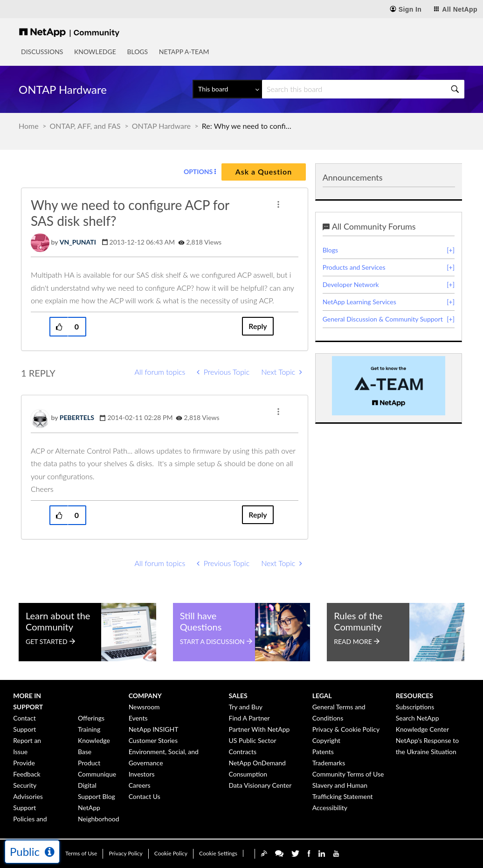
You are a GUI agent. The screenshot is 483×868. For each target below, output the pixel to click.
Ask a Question (264, 171)
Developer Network (351, 284)
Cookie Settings (218, 853)
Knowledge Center (422, 729)
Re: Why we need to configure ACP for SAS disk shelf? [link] (248, 126)
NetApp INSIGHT (154, 729)
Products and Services (354, 267)
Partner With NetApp (259, 729)
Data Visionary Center (260, 785)
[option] (389, 386)
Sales (238, 696)
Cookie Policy (171, 853)
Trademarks (329, 763)
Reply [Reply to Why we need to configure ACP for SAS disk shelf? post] (258, 326)
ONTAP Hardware (161, 126)
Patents (323, 752)
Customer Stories (153, 740)
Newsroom (144, 707)
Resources (414, 696)
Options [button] (198, 171)
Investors (142, 774)
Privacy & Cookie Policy (346, 729)
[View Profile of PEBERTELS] (77, 417)
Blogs (137, 52)
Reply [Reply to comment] (258, 514)
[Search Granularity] (227, 89)
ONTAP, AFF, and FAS (85, 126)
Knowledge (95, 52)
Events (138, 718)
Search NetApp (417, 718)
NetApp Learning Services (359, 302)
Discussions (42, 52)
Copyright (327, 740)
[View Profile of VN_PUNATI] (78, 242)
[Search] (363, 89)
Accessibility (330, 808)
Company (145, 696)
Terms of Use (81, 853)
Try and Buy (246, 707)
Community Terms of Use (348, 774)
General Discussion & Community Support (383, 319)
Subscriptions (415, 707)
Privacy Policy (125, 853)
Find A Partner (249, 718)
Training (89, 729)
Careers (140, 785)
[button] (278, 204)
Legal (322, 696)
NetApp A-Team (184, 52)
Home (29, 126)
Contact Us (145, 796)
